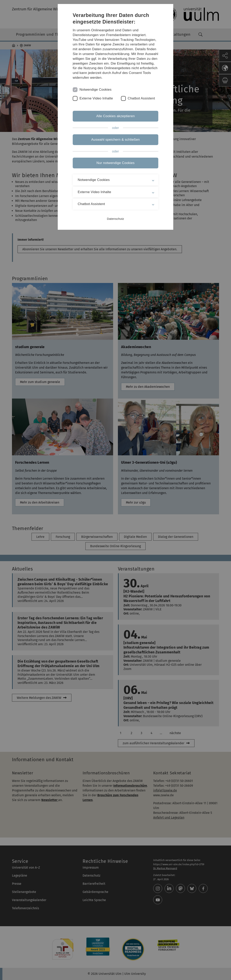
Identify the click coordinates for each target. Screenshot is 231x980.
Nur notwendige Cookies (116, 163)
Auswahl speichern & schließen (115, 140)
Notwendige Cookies (96, 90)
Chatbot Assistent (141, 98)
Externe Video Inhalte (96, 98)
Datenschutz (115, 219)
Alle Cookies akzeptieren (115, 116)
